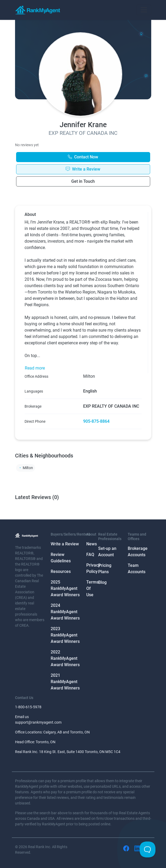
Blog (102, 582)
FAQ (90, 555)
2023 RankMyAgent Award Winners (65, 635)
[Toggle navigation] (144, 10)
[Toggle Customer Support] (148, 849)
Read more (35, 368)
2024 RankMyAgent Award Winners (65, 612)
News (92, 544)
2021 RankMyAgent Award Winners (65, 682)
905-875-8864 (96, 421)
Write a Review (65, 544)
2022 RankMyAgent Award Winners (65, 658)
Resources (61, 571)
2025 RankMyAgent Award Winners (65, 588)
